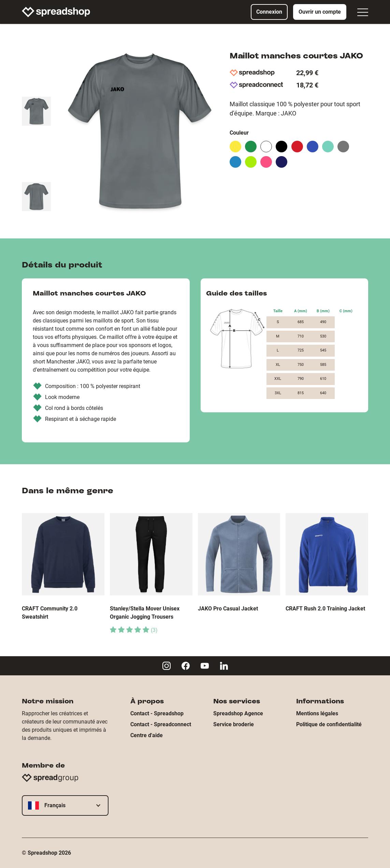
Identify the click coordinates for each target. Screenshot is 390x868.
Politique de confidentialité (329, 724)
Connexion (269, 12)
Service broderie (234, 724)
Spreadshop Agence (238, 713)
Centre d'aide (147, 735)
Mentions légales (317, 713)
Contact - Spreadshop (157, 713)
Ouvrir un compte (320, 12)
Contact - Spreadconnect (161, 724)
